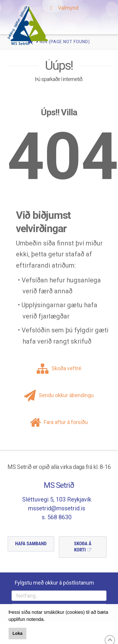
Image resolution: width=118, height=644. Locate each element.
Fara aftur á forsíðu (59, 422)
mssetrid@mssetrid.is (57, 508)
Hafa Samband (31, 544)
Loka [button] (17, 633)
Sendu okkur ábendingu (59, 395)
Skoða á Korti (83, 547)
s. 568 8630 (57, 517)
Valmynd (63, 8)
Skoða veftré (59, 368)
